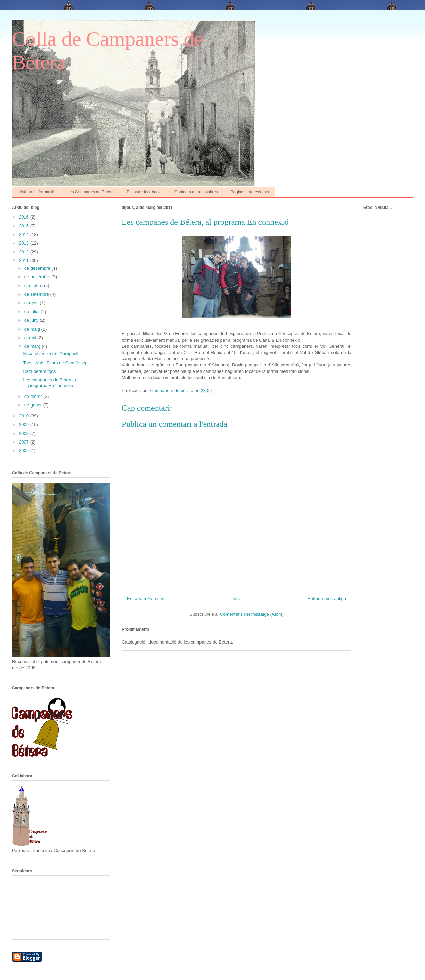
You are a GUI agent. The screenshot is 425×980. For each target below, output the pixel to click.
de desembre (38, 268)
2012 (25, 252)
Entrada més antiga (327, 598)
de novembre (38, 277)
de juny (32, 320)
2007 (25, 442)
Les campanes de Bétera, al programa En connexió (51, 383)
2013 (25, 243)
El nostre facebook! (144, 192)
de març (33, 346)
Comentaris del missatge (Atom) (252, 614)
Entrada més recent (146, 598)
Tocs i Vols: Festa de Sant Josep (55, 363)
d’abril (31, 338)
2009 (25, 424)
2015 (25, 226)
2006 (25, 451)
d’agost (32, 303)
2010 (25, 416)
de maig (33, 329)
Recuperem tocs (39, 371)
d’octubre (34, 286)
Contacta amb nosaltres (196, 192)
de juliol (33, 312)
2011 (25, 261)
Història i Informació (36, 192)
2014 (25, 234)
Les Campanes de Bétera (90, 192)
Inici (237, 598)
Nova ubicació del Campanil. (51, 354)
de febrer (34, 396)
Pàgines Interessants (250, 192)
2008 (25, 433)
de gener (34, 405)
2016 (25, 217)
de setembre (37, 294)
